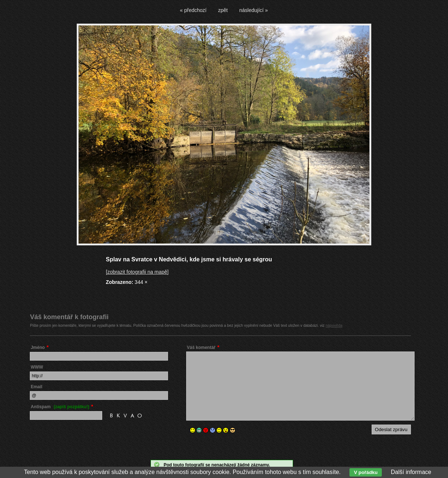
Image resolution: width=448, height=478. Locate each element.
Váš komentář (201, 348)
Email (36, 387)
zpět (223, 10)
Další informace (411, 472)
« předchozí (193, 10)
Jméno (38, 348)
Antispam (60, 407)
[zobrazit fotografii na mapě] (137, 272)
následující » (254, 10)
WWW (37, 367)
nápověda (334, 325)
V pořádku (366, 472)
